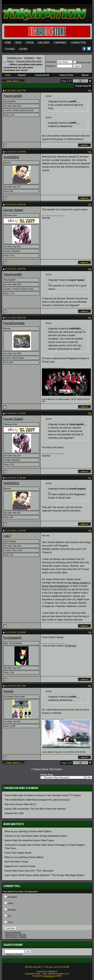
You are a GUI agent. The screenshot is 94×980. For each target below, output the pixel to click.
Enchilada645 (13, 638)
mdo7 (7, 536)
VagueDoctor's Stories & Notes (20, 866)
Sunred (8, 691)
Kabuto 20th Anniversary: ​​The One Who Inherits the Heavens (35, 809)
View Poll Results (13, 932)
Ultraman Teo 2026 (14, 813)
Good (10, 903)
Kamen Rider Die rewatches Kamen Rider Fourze (29, 840)
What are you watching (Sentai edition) (24, 857)
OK (9, 916)
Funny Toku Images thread (18, 853)
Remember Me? (82, 62)
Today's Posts (66, 75)
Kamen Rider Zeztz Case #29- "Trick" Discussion (29, 871)
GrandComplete (14, 323)
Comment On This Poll (15, 935)
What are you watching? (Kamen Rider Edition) (28, 831)
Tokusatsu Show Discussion (29, 61)
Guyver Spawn (13, 210)
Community (42, 75)
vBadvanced (50, 976)
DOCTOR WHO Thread (16, 862)
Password (51, 66)
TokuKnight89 (13, 96)
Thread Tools (82, 86)
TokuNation (29, 58)
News (19, 43)
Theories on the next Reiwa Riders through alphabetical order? (36, 836)
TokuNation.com (14, 58)
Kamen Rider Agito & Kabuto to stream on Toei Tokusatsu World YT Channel (43, 795)
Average (12, 910)
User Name (51, 62)
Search (85, 75)
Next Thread (55, 769)
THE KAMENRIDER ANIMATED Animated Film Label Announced (37, 800)
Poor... (11, 922)
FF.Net (68, 646)
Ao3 (74, 646)
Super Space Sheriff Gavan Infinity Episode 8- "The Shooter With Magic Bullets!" (45, 875)
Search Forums (13, 945)
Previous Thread (41, 769)
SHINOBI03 (11, 157)
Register (22, 75)
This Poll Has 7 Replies (16, 937)
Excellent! (12, 897)
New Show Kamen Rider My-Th (20, 804)
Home (8, 43)
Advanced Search (14, 954)
